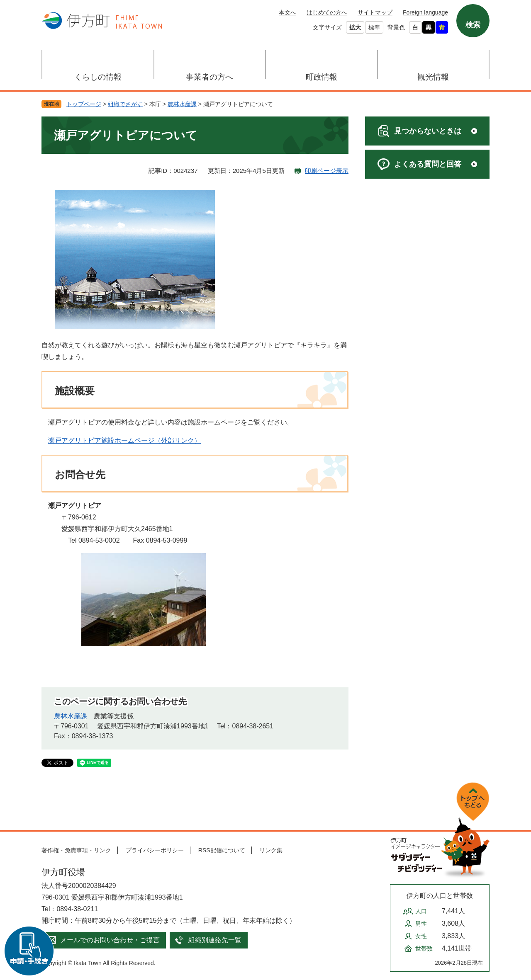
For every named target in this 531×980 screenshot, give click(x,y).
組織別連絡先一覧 (215, 940)
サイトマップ (375, 12)
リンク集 (271, 850)
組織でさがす (125, 104)
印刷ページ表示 (327, 171)
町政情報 (322, 77)
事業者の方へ (209, 77)
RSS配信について (222, 850)
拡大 (355, 27)
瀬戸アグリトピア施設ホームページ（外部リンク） (124, 440)
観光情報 (433, 77)
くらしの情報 (98, 77)
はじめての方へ (327, 12)
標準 (374, 27)
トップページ (84, 104)
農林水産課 (182, 104)
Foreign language (425, 12)
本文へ (287, 12)
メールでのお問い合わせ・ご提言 (110, 940)
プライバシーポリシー (155, 850)
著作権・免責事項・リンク (76, 850)
